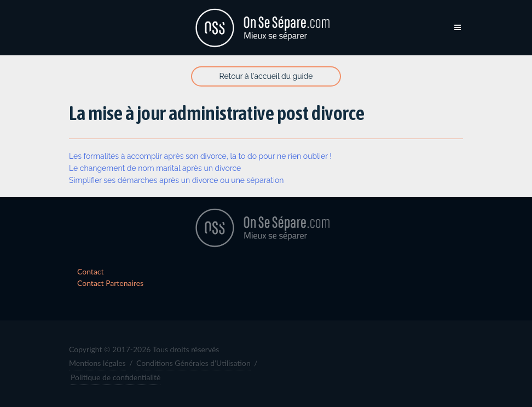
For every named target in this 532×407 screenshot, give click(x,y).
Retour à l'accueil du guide (266, 76)
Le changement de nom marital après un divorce (155, 168)
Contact (91, 271)
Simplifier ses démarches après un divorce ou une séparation (177, 180)
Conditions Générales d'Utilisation (193, 363)
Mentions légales (97, 363)
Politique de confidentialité (115, 377)
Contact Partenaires (110, 283)
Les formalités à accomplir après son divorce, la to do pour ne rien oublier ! (200, 156)
